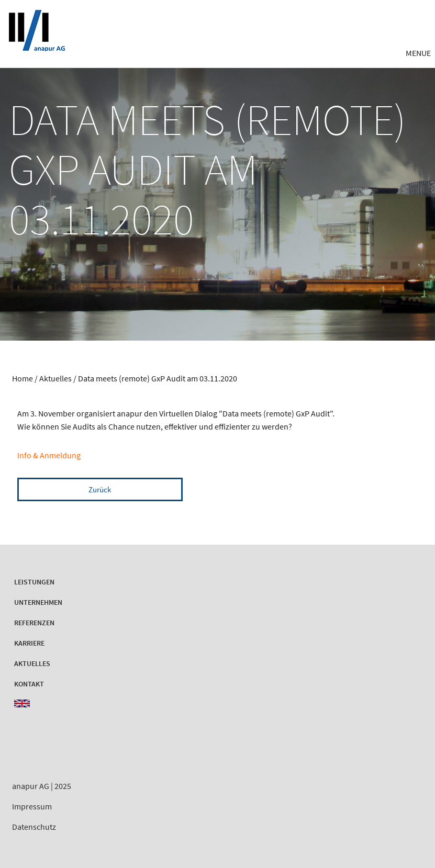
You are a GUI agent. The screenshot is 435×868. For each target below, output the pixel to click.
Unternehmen (38, 602)
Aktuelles (56, 378)
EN (22, 703)
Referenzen (34, 623)
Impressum (32, 806)
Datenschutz (34, 827)
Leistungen (34, 582)
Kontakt (29, 684)
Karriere (29, 643)
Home (23, 378)
